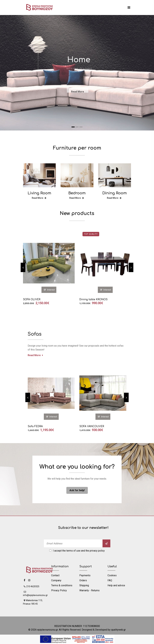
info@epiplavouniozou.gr (35, 594)
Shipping (84, 585)
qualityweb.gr (118, 630)
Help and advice (116, 585)
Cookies (112, 575)
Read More (39, 198)
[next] (131, 267)
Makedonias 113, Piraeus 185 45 (33, 602)
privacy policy (97, 551)
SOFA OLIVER (32, 299)
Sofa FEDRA (35, 426)
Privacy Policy (59, 590)
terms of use (73, 551)
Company (56, 580)
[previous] (23, 267)
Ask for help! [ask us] (77, 490)
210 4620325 (32, 586)
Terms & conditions (62, 585)
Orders (83, 580)
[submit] (106, 543)
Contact (55, 575)
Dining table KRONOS (93, 299)
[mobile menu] (129, 8)
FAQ (110, 580)
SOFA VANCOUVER (92, 426)
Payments (85, 575)
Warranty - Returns (89, 590)
